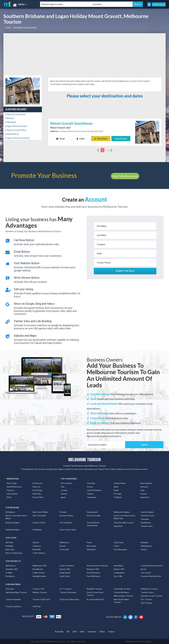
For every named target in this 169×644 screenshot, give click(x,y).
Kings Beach (65, 573)
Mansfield (11, 122)
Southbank (118, 566)
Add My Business (125, 176)
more (109, 150)
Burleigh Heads (39, 576)
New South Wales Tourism (121, 601)
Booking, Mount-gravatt (25, 27)
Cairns (116, 546)
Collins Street (39, 573)
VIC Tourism (146, 599)
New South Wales (40, 512)
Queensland (92, 512)
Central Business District (152, 566)
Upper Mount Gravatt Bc (18, 138)
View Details (121, 139)
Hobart (144, 549)
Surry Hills (118, 576)
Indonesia (91, 497)
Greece (64, 494)
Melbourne (64, 542)
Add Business (159, 4)
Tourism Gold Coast (41, 599)
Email (60, 139)
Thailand (117, 497)
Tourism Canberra (13, 606)
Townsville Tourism (122, 589)
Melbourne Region (122, 512)
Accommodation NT (95, 599)
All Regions (10, 512)
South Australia (93, 515)
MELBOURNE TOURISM (84, 460)
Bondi (143, 569)
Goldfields (37, 530)
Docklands (10, 576)
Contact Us (38, 483)
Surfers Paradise (67, 566)
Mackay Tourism (40, 592)
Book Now (101, 139)
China (102, 631)
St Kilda (9, 573)
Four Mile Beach (94, 576)
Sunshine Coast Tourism (152, 596)
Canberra (37, 546)
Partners (10, 490)
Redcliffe (37, 549)
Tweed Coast (147, 526)
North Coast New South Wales (16, 517)
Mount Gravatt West (16, 130)
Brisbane (145, 542)
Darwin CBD (65, 569)
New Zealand (146, 483)
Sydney (36, 542)
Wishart (10, 118)
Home (8, 27)
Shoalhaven (146, 523)
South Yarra (65, 576)
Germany (144, 487)
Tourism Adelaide (13, 599)
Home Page (12, 483)
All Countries (66, 483)
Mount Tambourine (14, 553)
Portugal (117, 494)
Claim (81, 139)
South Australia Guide (69, 599)
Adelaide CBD (12, 569)
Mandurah (91, 549)
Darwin (63, 546)
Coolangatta (119, 573)
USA (75, 631)
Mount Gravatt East (15, 114)
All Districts (11, 566)
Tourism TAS (38, 589)
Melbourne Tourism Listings (139, 641)
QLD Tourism (147, 603)
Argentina (145, 497)
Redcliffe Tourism (94, 589)
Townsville (64, 549)
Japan (63, 497)
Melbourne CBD (40, 566)
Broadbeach (38, 569)
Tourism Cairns (147, 592)
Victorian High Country (124, 523)
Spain (116, 487)
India (142, 490)
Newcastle (91, 546)
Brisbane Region (13, 523)
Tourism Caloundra (68, 592)
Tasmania (145, 519)
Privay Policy (38, 497)
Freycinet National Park (151, 576)
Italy (63, 487)
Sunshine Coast (148, 515)
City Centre (146, 573)
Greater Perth (39, 523)
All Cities (9, 542)
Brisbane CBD (93, 569)
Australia (91, 483)
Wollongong (146, 546)
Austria (143, 494)
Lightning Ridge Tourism (16, 592)
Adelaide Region (13, 530)
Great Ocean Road (68, 530)
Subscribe (37, 494)
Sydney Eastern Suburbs (97, 566)
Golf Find (37, 606)
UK (68, 631)
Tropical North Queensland (93, 524)
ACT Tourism (65, 589)
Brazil (116, 490)
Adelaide (9, 546)
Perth (89, 542)
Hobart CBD (119, 569)
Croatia (64, 490)
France (90, 487)
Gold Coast (119, 542)
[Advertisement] (84, 54)
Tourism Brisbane (121, 592)
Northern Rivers (67, 515)
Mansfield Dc (12, 134)
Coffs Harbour (39, 553)
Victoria (63, 512)
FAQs (9, 497)
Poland (90, 494)
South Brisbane (93, 573)
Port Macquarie (120, 549)
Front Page (37, 490)
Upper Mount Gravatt (16, 126)
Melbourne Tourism (149, 589)
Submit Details (125, 271)
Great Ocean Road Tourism (95, 594)
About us (37, 487)
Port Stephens (66, 523)
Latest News (12, 494)
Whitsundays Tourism (123, 596)
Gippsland (118, 526)
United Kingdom (94, 490)
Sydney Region (147, 512)
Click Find (10, 589)
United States (120, 483)
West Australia (39, 515)
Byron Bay (10, 549)
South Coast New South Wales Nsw (124, 517)
